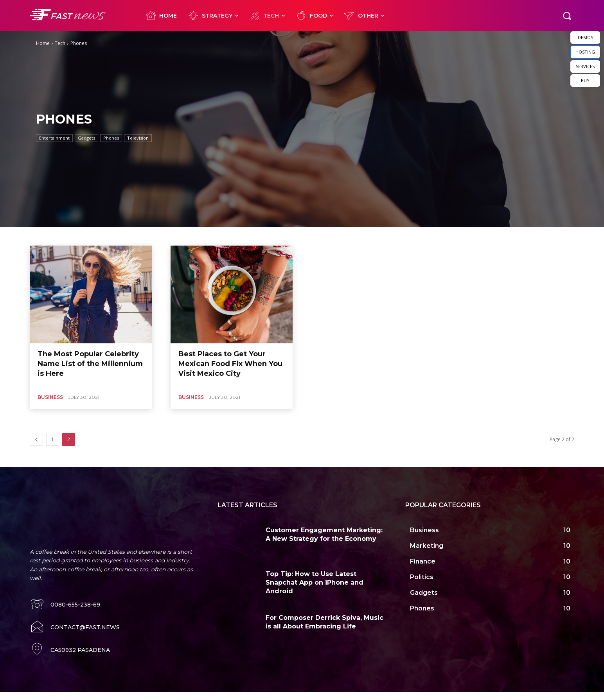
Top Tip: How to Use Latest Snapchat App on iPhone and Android (315, 583)
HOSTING (585, 52)
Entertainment (54, 138)
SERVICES (585, 66)
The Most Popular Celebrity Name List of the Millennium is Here (90, 364)
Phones (111, 138)
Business (50, 397)
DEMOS (585, 37)
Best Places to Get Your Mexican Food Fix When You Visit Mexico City (230, 364)
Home (43, 43)
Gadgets (86, 138)
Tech (60, 43)
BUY (585, 80)
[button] (567, 16)
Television (138, 138)
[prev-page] (36, 439)
